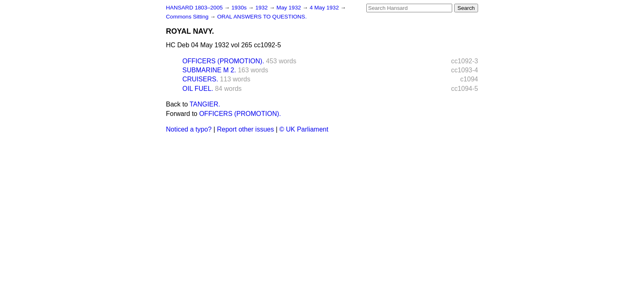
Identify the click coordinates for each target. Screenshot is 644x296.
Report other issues (245, 129)
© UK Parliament (304, 129)
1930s (240, 8)
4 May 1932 (325, 8)
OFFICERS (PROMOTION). (223, 61)
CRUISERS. (200, 79)
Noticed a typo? (189, 129)
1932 (262, 8)
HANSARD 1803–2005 (194, 8)
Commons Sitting (188, 17)
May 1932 (289, 8)
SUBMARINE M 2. (209, 70)
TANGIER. (205, 104)
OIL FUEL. (198, 89)
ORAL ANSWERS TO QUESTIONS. (262, 17)
